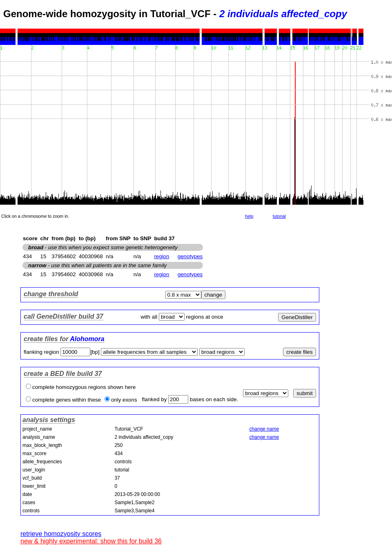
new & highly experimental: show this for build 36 (91, 541)
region (161, 256)
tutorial (279, 216)
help (249, 216)
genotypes (190, 256)
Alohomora (87, 339)
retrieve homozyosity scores (61, 534)
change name (264, 429)
